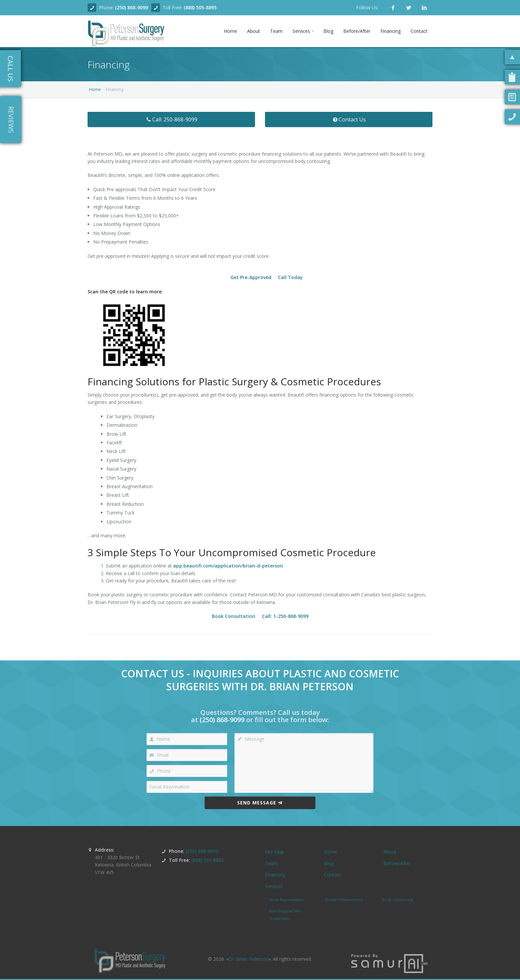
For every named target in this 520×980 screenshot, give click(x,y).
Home (95, 89)
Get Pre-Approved (251, 277)
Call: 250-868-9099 (171, 119)
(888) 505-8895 (200, 7)
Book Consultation (234, 616)
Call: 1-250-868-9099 (285, 616)
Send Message (260, 803)
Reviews (11, 120)
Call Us (10, 69)
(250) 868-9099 (131, 7)
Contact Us (349, 119)
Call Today (290, 277)
